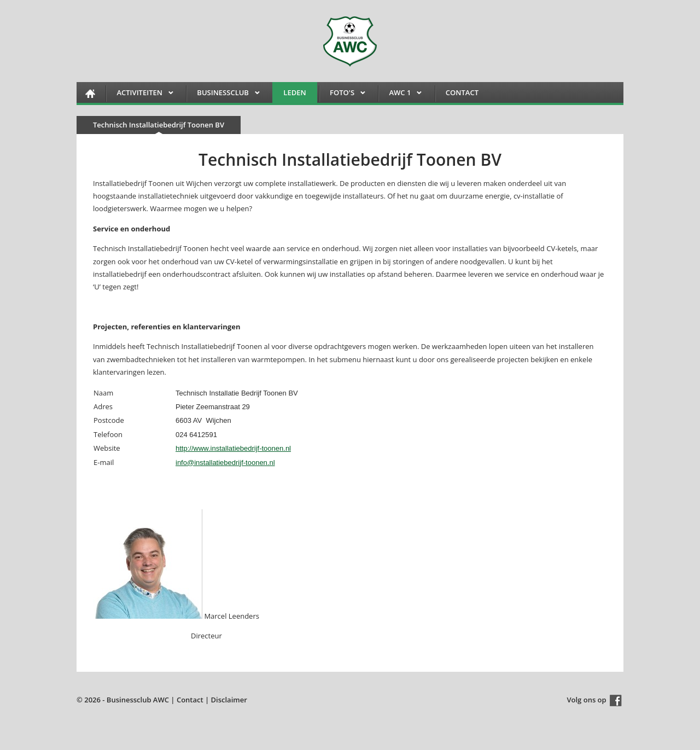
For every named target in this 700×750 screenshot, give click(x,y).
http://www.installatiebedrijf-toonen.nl (233, 448)
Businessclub (223, 94)
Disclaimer (229, 700)
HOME (90, 93)
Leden (294, 92)
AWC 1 (400, 94)
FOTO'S (342, 94)
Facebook (616, 700)
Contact (462, 92)
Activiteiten (139, 94)
